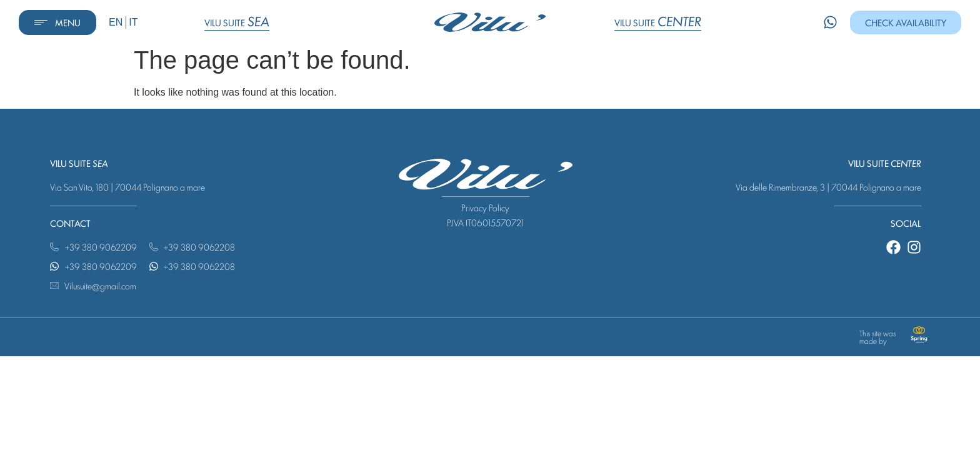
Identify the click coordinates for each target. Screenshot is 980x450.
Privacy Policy (485, 212)
